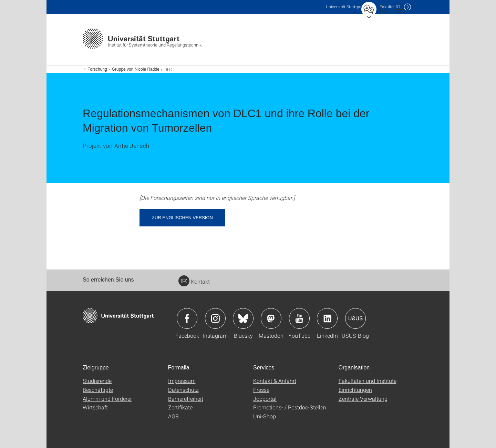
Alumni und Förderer (107, 399)
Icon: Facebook (187, 318)
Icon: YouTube (299, 318)
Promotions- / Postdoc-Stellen (290, 407)
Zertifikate (180, 407)
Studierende (97, 381)
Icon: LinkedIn (327, 318)
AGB (173, 416)
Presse (261, 390)
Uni (344, 7)
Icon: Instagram (215, 318)
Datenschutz (183, 390)
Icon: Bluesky (243, 318)
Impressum (182, 381)
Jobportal (265, 399)
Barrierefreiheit (186, 399)
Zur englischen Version (182, 218)
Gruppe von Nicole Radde (136, 69)
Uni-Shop (265, 416)
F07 (390, 7)
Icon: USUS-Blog (355, 318)
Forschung (97, 69)
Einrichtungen (355, 390)
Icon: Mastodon (271, 318)
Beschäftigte (98, 390)
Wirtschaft (95, 407)
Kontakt (194, 281)
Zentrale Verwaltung (363, 399)
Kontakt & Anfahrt (275, 381)
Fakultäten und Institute (368, 381)
